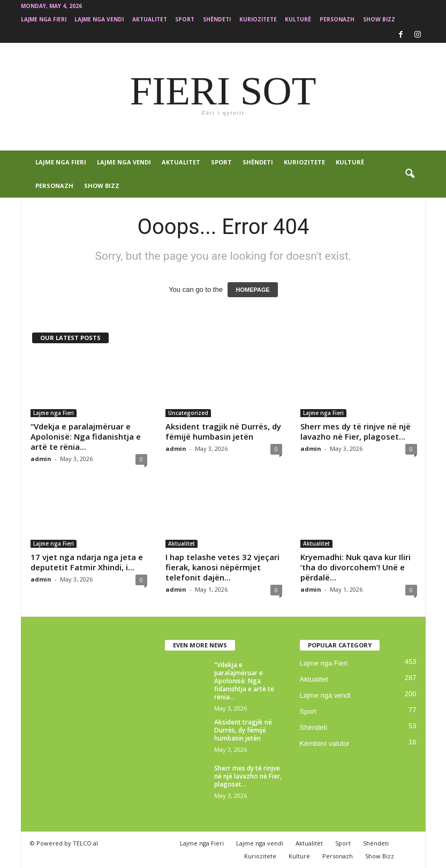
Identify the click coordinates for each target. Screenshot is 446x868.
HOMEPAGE (252, 290)
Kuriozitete (258, 19)
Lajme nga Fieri (44, 19)
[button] (410, 174)
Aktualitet (150, 19)
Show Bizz (379, 19)
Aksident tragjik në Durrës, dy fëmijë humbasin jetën (223, 431)
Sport (185, 19)
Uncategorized (188, 413)
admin (41, 459)
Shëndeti (217, 19)
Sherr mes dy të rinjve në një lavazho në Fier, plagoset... (356, 431)
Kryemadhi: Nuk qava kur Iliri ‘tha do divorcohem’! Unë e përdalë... (356, 567)
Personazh (337, 19)
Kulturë (298, 19)
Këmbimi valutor (325, 744)
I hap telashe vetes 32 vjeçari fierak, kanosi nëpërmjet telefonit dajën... (222, 567)
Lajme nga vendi (99, 19)
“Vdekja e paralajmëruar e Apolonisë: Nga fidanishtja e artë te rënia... (86, 436)
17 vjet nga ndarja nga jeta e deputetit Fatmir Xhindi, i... (87, 562)
